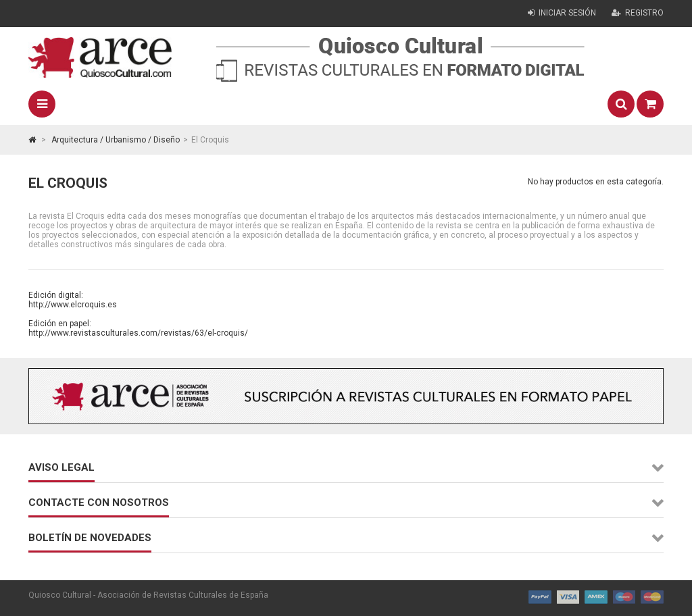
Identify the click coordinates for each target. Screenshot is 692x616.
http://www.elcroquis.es (73, 305)
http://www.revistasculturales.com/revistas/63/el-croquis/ (138, 333)
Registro (638, 13)
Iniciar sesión (562, 13)
